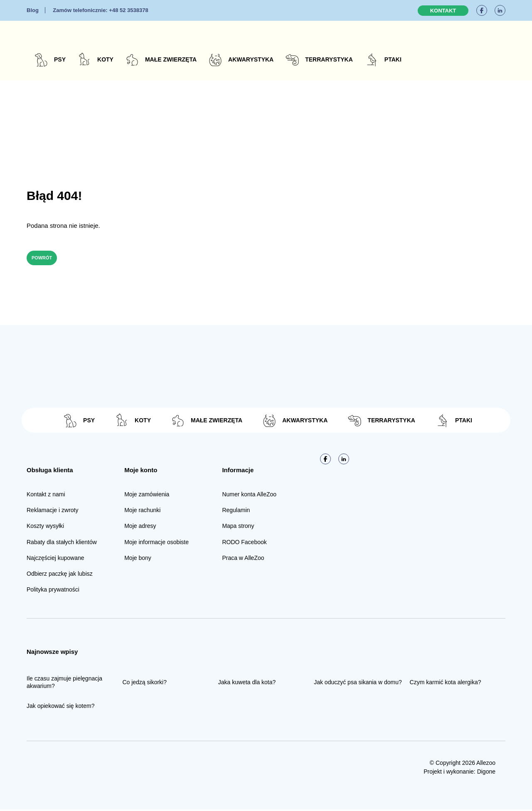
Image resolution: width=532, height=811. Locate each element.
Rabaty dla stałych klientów (62, 543)
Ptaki (393, 59)
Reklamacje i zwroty (52, 512)
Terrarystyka (329, 59)
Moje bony (138, 560)
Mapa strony (238, 528)
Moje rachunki (142, 512)
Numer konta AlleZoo (249, 496)
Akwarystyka (251, 59)
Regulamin (236, 512)
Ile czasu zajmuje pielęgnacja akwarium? (64, 684)
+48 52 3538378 (100, 10)
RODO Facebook (244, 543)
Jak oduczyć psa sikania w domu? (358, 684)
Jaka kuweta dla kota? (247, 684)
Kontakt (443, 11)
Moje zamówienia (147, 496)
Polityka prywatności (53, 591)
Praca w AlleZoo (243, 560)
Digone (486, 773)
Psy (60, 59)
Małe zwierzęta (171, 59)
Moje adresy (140, 528)
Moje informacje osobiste (156, 543)
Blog (33, 10)
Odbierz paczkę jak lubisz (60, 575)
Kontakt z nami (46, 496)
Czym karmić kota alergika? (446, 684)
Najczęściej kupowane (55, 560)
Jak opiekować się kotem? (60, 707)
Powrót (47, 259)
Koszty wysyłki (45, 528)
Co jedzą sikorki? (144, 684)
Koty (105, 59)
